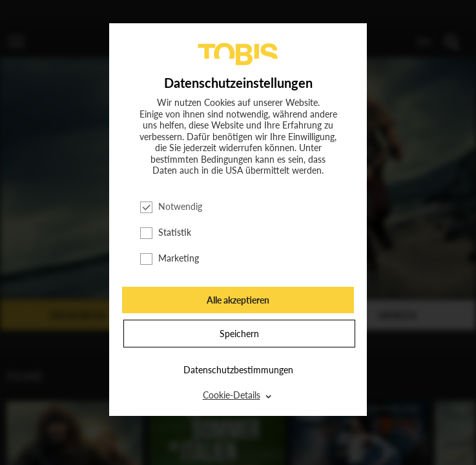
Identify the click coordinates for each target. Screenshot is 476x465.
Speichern (239, 334)
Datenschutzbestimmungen (238, 370)
